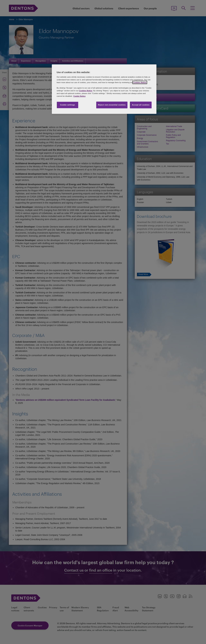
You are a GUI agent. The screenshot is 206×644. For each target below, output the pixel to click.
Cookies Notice (140, 82)
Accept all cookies (141, 105)
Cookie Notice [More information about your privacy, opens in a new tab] (80, 96)
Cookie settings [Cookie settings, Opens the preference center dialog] (68, 105)
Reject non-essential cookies (112, 105)
